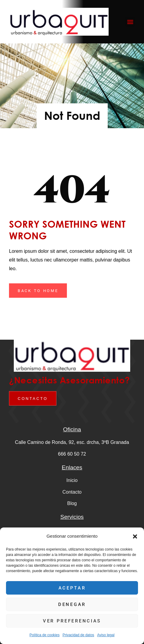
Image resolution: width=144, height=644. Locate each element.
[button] (135, 536)
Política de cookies (44, 635)
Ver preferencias (72, 621)
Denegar (72, 604)
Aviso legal (106, 635)
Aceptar (72, 588)
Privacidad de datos (78, 635)
